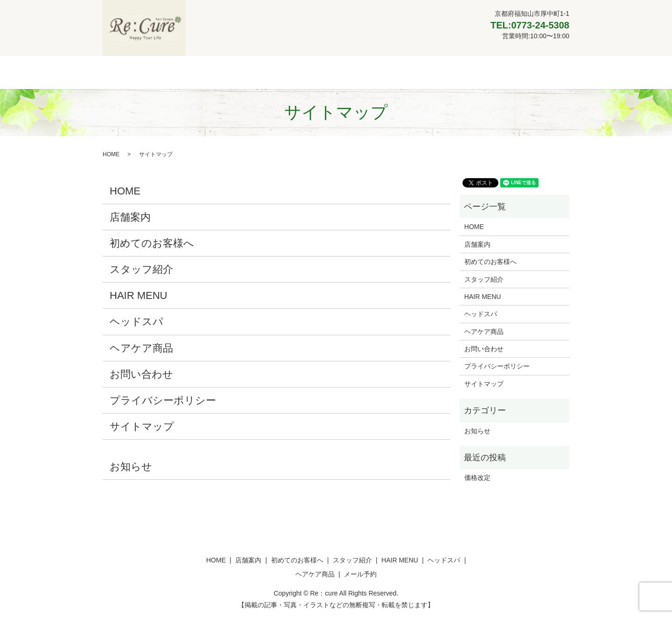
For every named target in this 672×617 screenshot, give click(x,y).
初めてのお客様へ (245, 72)
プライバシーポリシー (163, 400)
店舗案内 (190, 72)
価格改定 (477, 477)
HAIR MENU (360, 72)
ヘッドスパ (411, 72)
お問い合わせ (141, 373)
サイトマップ (142, 426)
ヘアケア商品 (462, 72)
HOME (152, 72)
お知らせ (131, 466)
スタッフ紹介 (307, 72)
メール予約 (514, 72)
